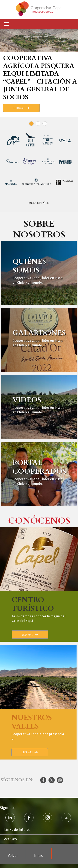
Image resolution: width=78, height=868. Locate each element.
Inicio (39, 856)
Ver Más (39, 273)
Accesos (11, 839)
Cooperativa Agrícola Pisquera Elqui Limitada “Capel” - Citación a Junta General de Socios (40, 77)
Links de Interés (17, 830)
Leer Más (19, 108)
